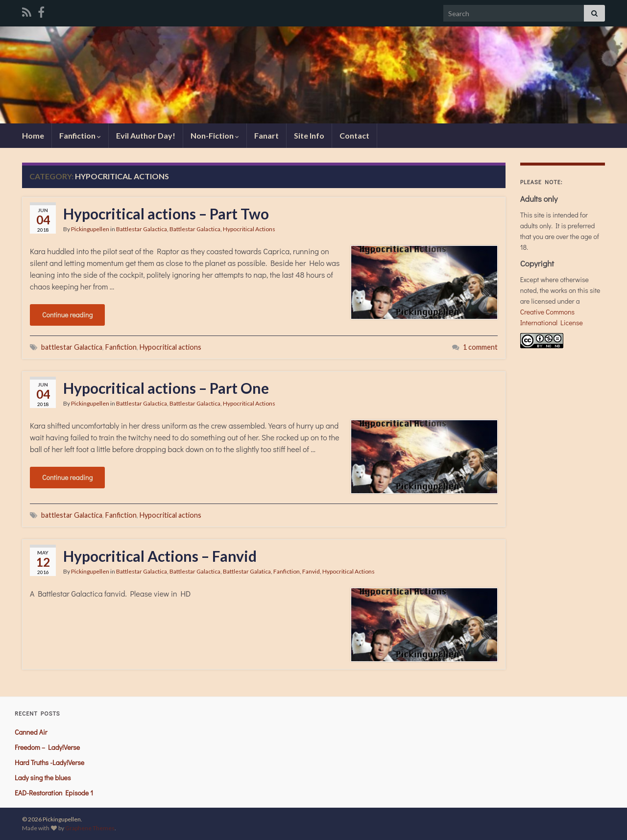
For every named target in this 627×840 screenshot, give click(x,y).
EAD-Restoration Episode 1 (54, 793)
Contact (354, 135)
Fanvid (311, 571)
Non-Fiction (215, 135)
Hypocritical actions (170, 347)
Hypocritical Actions (249, 229)
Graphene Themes (90, 828)
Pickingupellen (90, 229)
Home (33, 135)
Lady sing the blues (43, 778)
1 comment (480, 347)
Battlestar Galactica (142, 229)
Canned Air (31, 732)
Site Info (309, 135)
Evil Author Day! (146, 135)
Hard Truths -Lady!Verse (49, 762)
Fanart (266, 135)
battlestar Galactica (72, 347)
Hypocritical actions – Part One (166, 388)
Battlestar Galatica (247, 571)
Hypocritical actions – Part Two (166, 214)
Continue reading (67, 315)
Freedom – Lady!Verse (47, 747)
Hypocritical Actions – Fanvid (160, 556)
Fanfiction (80, 135)
